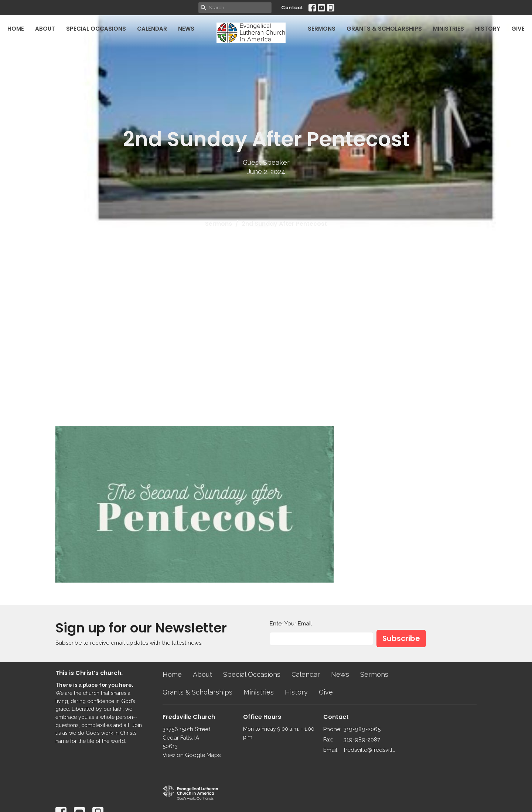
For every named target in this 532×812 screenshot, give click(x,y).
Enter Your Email (291, 624)
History (488, 29)
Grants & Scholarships (384, 29)
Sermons (322, 29)
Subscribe (401, 638)
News (186, 29)
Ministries (449, 29)
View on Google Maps (192, 755)
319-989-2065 (362, 729)
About (45, 29)
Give (518, 29)
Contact (292, 8)
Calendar (152, 29)
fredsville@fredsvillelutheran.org (370, 750)
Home (16, 29)
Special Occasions (96, 29)
